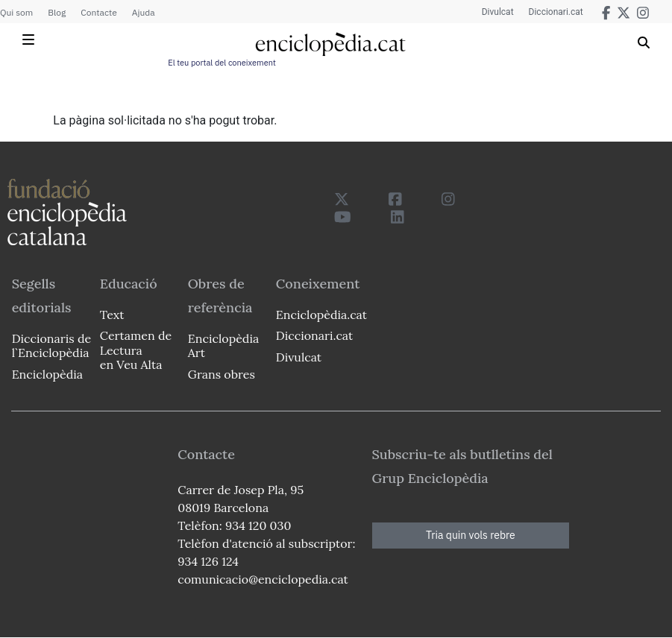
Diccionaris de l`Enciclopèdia (51, 345)
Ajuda (144, 12)
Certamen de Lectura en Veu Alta (136, 350)
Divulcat (498, 12)
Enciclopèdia (47, 374)
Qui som (16, 12)
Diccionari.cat (556, 12)
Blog (57, 12)
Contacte (98, 12)
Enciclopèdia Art (223, 345)
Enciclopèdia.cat (321, 315)
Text (112, 315)
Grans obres (222, 374)
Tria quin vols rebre (471, 535)
